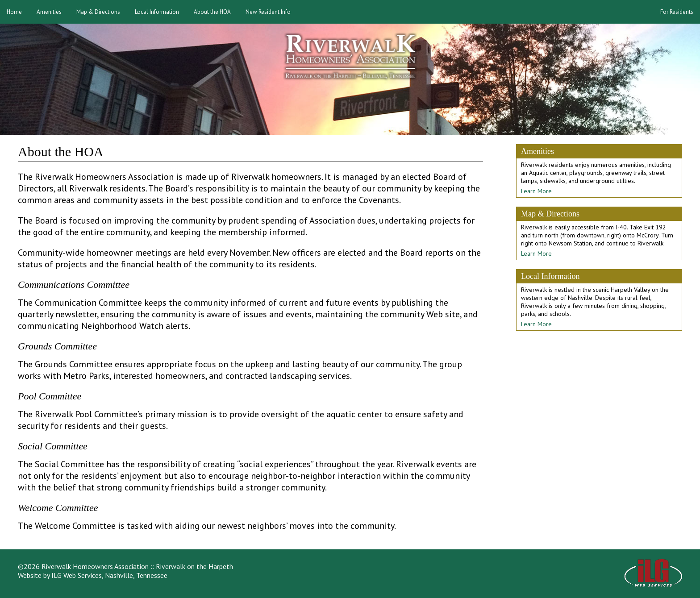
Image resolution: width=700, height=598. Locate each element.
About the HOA (212, 12)
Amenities (49, 12)
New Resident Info (268, 12)
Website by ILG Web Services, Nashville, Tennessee (93, 575)
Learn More (536, 191)
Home (14, 12)
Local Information (157, 12)
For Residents (677, 12)
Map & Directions (98, 12)
